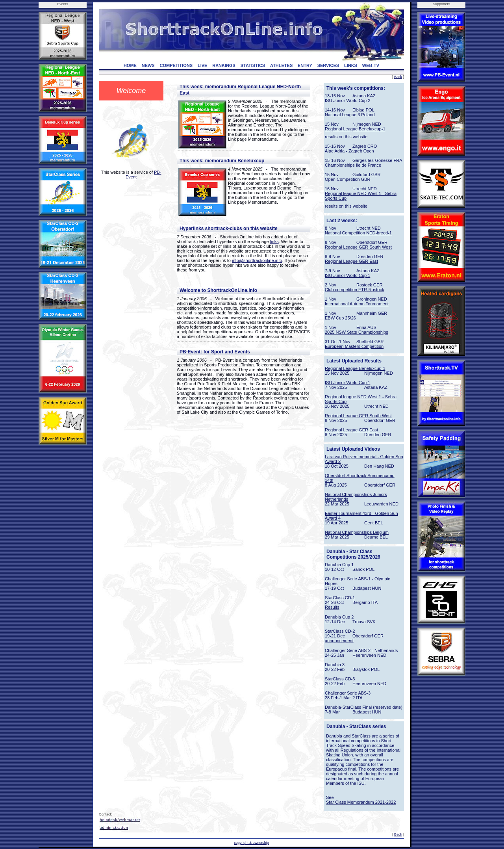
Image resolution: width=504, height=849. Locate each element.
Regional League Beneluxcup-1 (355, 129)
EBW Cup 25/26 (340, 318)
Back (398, 77)
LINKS (351, 65)
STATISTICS (253, 65)
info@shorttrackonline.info (257, 260)
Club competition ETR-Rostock (354, 290)
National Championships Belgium (357, 532)
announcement (339, 641)
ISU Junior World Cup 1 (347, 275)
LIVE (202, 65)
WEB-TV (371, 65)
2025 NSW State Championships (357, 332)
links (274, 242)
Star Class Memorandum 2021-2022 (361, 802)
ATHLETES (281, 65)
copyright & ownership (251, 843)
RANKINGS (224, 65)
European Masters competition (354, 346)
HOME (130, 65)
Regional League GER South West (358, 247)
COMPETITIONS (176, 65)
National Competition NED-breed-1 (358, 233)
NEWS (148, 65)
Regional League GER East (351, 261)
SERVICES (328, 65)
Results (332, 607)
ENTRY (305, 65)
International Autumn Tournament (357, 304)
